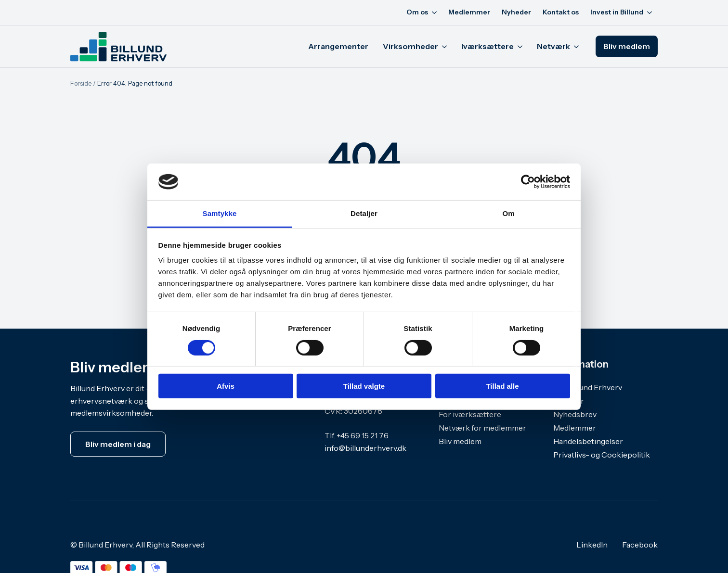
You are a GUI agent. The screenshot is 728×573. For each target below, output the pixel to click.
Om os (417, 12)
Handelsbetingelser (588, 441)
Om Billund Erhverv (588, 387)
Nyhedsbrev (575, 414)
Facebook (640, 545)
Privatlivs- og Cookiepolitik (602, 455)
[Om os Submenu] (435, 12)
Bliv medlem (460, 441)
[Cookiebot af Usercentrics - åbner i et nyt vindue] (528, 182)
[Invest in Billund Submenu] (650, 12)
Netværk (553, 46)
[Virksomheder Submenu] (446, 47)
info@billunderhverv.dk (365, 448)
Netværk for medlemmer (482, 428)
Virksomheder (410, 46)
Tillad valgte (364, 386)
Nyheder (516, 12)
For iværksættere (470, 414)
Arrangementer (338, 46)
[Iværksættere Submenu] (522, 47)
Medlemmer (469, 12)
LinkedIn (592, 545)
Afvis (226, 386)
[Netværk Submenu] (578, 47)
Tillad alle (502, 386)
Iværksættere (487, 46)
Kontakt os (561, 12)
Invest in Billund (617, 12)
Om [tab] (508, 213)
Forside (81, 83)
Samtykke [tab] (220, 213)
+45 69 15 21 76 (363, 435)
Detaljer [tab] (364, 213)
